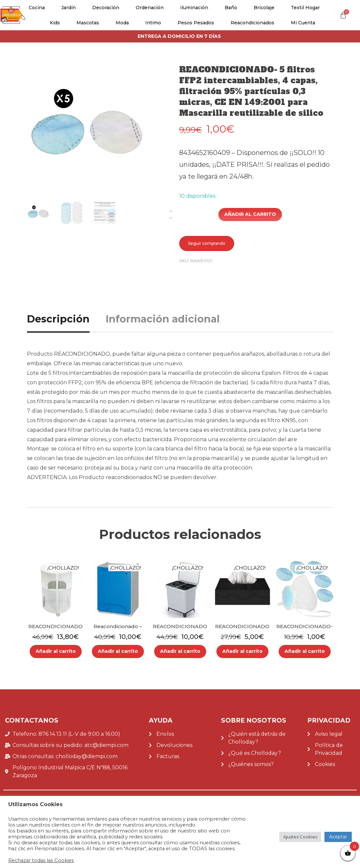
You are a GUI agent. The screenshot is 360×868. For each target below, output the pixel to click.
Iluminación (194, 8)
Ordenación (150, 8)
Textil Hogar (305, 8)
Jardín (69, 8)
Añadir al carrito (250, 214)
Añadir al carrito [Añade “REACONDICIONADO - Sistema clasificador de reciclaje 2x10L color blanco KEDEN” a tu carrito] (180, 651)
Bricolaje (264, 8)
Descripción (58, 319)
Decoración (106, 8)
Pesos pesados (196, 23)
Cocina (37, 8)
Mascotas (88, 23)
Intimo (153, 23)
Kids (55, 23)
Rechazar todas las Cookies (41, 860)
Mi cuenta (303, 23)
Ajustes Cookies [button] (300, 837)
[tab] (66, 319)
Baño (231, 8)
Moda (122, 23)
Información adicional (163, 319)
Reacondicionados (252, 23)
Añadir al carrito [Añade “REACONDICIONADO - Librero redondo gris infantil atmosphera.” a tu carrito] (56, 651)
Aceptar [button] (338, 837)
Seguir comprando (207, 243)
